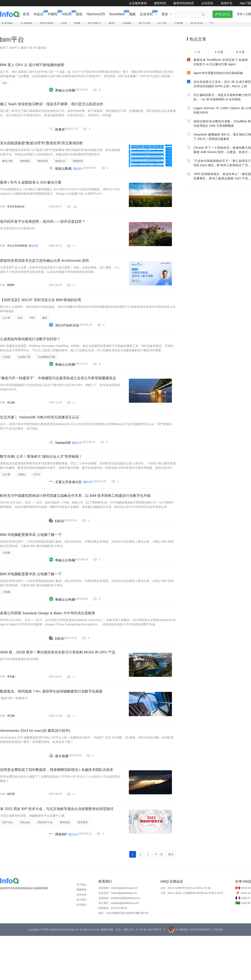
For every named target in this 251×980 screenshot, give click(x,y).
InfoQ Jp (246, 937)
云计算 (162, 26)
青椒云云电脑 (65, 95)
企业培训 (207, 3)
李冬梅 (11, 711)
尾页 (171, 898)
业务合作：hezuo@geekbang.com (118, 937)
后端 (77, 26)
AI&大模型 (47, 26)
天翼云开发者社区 (68, 507)
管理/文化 (197, 26)
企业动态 (7, 26)
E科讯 (60, 548)
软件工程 (144, 26)
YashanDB (63, 466)
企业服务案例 (138, 3)
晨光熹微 (62, 795)
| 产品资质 (217, 974)
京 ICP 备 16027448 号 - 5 (151, 974)
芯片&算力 (94, 26)
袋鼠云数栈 (63, 177)
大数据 (127, 26)
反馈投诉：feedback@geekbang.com (119, 942)
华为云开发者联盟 (17, 258)
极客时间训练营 (184, 3)
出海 (64, 26)
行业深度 (26, 26)
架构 (112, 26)
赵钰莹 (11, 835)
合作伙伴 (82, 939)
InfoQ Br (246, 947)
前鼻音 (60, 136)
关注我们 (82, 949)
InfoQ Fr (246, 942)
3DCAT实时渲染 (67, 342)
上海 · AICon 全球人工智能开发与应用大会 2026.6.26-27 (192, 937)
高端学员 (227, 3)
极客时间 (160, 3)
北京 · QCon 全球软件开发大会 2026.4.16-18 (185, 932)
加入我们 (82, 944)
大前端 (178, 26)
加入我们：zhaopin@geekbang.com (119, 947)
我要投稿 (82, 934)
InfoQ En (246, 932)
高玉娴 (11, 423)
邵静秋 (11, 299)
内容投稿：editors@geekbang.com (118, 932)
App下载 (245, 3)
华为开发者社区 (16, 217)
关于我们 (82, 929)
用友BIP (61, 877)
